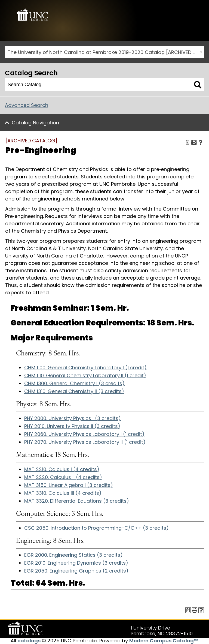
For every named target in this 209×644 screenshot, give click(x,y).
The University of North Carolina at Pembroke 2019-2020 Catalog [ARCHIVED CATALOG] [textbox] (106, 52)
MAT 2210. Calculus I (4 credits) (62, 469)
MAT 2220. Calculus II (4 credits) (63, 477)
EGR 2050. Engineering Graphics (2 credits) (76, 571)
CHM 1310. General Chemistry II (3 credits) (74, 391)
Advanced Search (27, 105)
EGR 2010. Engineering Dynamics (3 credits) (76, 563)
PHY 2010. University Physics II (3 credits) (72, 426)
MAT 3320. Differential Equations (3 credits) (77, 501)
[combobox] (104, 52)
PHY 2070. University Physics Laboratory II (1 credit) (85, 442)
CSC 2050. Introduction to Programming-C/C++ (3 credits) (96, 528)
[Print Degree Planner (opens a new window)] (188, 142)
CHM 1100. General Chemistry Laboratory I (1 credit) (85, 368)
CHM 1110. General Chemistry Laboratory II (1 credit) (85, 375)
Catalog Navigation (35, 123)
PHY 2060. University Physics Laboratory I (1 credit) (84, 434)
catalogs (29, 641)
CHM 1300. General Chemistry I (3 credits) (74, 383)
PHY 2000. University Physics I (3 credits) (73, 418)
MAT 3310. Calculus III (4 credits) (63, 493)
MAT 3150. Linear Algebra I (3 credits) (69, 485)
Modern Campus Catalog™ (164, 641)
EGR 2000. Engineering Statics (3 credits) (73, 555)
